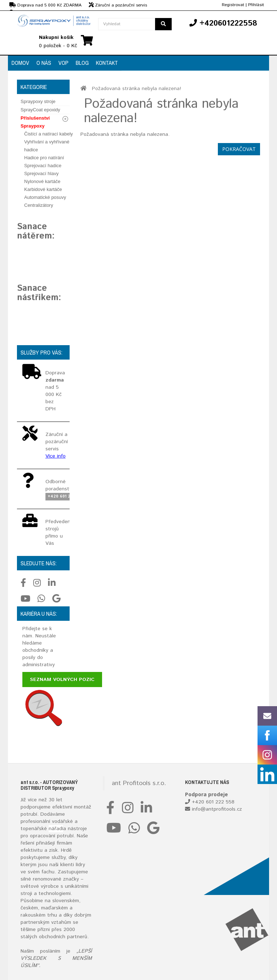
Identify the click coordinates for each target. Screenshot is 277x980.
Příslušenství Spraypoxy (35, 122)
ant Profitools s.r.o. (139, 783)
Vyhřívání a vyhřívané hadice (47, 146)
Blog (82, 63)
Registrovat (233, 5)
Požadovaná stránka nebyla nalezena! (137, 89)
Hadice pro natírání (44, 158)
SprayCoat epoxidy (40, 110)
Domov (20, 63)
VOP (63, 63)
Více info (56, 456)
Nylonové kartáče (42, 181)
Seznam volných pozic (62, 680)
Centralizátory (39, 205)
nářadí (56, 829)
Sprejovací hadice (43, 166)
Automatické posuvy (45, 197)
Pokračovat (239, 149)
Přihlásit (256, 5)
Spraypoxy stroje (38, 101)
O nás (44, 63)
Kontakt (107, 63)
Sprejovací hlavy (41, 173)
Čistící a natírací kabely (49, 134)
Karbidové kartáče (43, 189)
